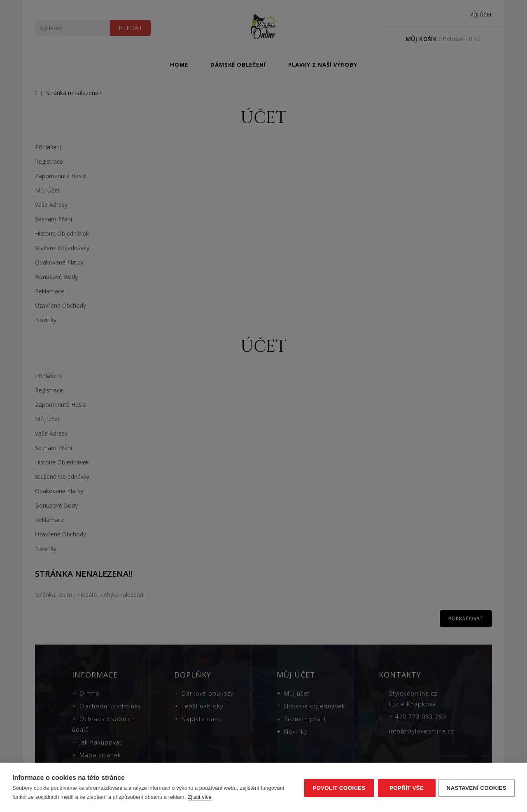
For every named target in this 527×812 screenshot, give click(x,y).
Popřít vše (405, 788)
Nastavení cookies (477, 788)
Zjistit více (200, 797)
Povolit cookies (338, 788)
